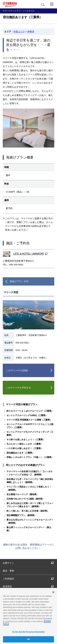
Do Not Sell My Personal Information (28, 632)
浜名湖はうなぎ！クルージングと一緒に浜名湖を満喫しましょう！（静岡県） (30, 481)
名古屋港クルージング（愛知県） (22, 494)
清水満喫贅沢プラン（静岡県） (21, 515)
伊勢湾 (31, 32)
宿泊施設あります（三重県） (20, 453)
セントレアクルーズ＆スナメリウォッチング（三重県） (30, 433)
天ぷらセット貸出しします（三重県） (25, 444)
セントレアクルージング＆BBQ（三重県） (27, 415)
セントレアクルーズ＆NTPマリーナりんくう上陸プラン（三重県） (30, 426)
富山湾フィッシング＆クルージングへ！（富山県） (29, 529)
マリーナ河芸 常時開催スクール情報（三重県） (29, 420)
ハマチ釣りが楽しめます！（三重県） (25, 448)
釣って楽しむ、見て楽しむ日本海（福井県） (28, 511)
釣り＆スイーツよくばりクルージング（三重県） (30, 411)
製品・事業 (8, 571)
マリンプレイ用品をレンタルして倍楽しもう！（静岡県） (29, 488)
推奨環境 (28, 586)
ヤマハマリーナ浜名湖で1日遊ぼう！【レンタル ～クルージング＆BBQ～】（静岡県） (29, 473)
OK (28, 639)
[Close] (53, 592)
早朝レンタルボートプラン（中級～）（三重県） (30, 457)
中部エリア (19, 32)
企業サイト (28, 563)
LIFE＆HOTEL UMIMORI (29, 254)
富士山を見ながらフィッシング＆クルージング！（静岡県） (30, 521)
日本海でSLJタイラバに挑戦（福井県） (26, 499)
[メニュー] (52, 4)
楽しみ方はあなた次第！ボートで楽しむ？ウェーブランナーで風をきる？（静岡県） (30, 505)
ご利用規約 (28, 579)
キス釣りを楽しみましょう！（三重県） (26, 439)
